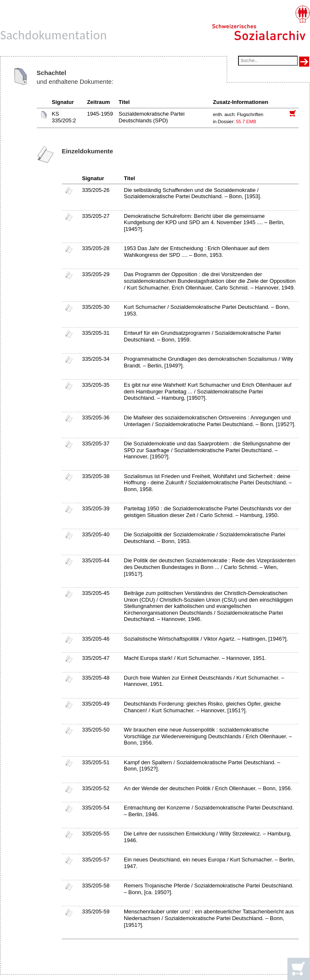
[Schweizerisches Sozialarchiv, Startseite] (261, 23)
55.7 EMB (246, 122)
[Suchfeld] (268, 61)
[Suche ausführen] (304, 62)
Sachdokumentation (54, 35)
